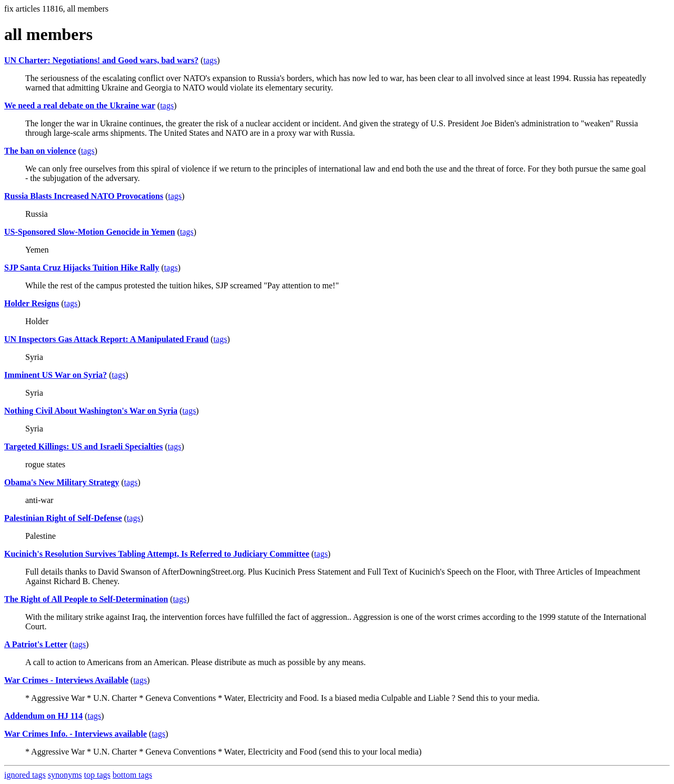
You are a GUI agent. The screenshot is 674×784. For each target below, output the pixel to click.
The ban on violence (40, 151)
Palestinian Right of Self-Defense (63, 518)
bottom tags (132, 775)
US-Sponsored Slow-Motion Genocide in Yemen (90, 232)
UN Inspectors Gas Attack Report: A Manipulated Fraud (106, 339)
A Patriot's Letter (36, 644)
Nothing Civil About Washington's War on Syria (91, 411)
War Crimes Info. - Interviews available (76, 734)
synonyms (65, 775)
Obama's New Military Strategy (62, 482)
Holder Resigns (32, 303)
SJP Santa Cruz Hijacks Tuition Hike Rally (82, 268)
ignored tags (25, 775)
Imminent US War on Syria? (56, 375)
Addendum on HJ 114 (43, 716)
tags (210, 60)
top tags (97, 775)
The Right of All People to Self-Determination (86, 599)
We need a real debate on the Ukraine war (80, 105)
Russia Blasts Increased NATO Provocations (84, 196)
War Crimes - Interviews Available (66, 680)
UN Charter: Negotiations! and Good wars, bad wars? (101, 60)
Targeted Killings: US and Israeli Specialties (83, 446)
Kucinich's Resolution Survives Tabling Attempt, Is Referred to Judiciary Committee (157, 554)
